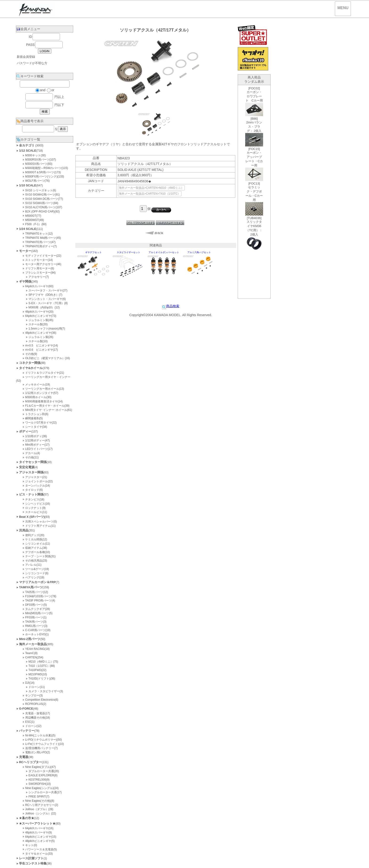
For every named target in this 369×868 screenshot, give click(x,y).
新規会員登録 (26, 57)
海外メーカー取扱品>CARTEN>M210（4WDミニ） (151, 188)
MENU (343, 8)
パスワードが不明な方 (32, 63)
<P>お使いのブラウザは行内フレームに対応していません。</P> (254, 192)
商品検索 (171, 306)
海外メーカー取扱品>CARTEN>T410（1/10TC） (150, 194)
